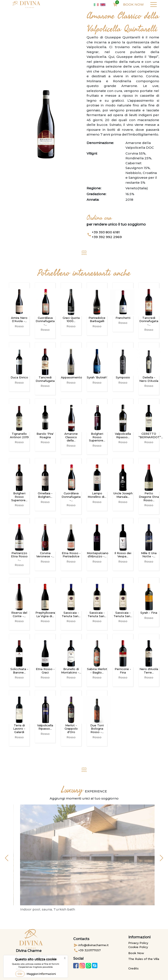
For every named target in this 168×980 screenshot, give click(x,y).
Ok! (20, 974)
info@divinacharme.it (91, 945)
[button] (7, 858)
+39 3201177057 (87, 950)
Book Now (133, 4)
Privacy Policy (138, 943)
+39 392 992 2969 (107, 237)
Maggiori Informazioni (41, 974)
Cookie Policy (138, 947)
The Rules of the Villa (144, 959)
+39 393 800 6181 (106, 232)
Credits (133, 968)
